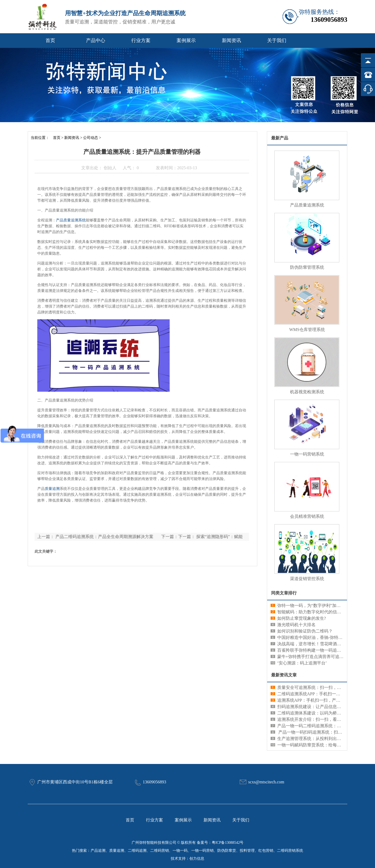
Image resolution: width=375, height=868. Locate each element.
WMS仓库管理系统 (307, 330)
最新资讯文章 (284, 675)
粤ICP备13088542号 (228, 843)
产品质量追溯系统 (71, 220)
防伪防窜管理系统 (307, 267)
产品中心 (96, 40)
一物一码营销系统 (307, 454)
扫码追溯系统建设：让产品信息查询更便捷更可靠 (324, 707)
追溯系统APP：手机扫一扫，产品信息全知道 (319, 700)
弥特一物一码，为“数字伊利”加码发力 (313, 605)
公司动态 (91, 138)
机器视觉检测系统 (307, 392)
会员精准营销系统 (307, 516)
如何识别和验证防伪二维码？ (305, 631)
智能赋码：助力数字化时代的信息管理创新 (318, 612)
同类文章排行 (284, 593)
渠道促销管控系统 (307, 579)
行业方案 (141, 40)
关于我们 (277, 40)
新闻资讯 (231, 40)
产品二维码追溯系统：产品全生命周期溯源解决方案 (104, 537)
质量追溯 (52, 489)
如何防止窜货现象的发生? (302, 618)
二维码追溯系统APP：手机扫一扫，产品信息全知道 (326, 694)
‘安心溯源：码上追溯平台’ (302, 663)
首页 (50, 40)
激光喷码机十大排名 (296, 625)
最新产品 (280, 138)
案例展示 (186, 40)
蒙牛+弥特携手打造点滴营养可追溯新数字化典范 (323, 657)
